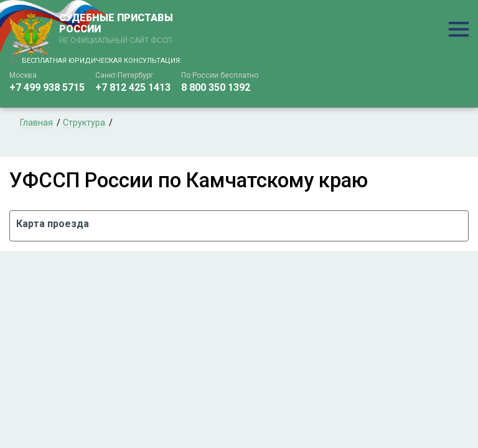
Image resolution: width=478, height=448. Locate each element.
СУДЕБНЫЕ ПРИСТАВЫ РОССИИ (118, 29)
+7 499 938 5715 (47, 87)
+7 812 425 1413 (133, 87)
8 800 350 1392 (216, 87)
